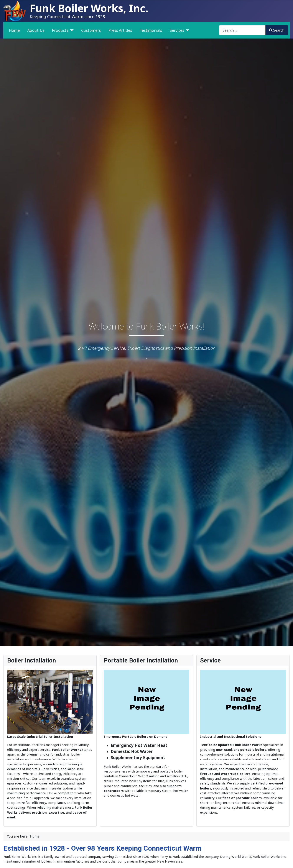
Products (60, 30)
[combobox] (242, 30)
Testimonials (151, 30)
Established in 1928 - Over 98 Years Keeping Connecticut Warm (103, 848)
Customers (91, 30)
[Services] (187, 30)
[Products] (71, 30)
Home (14, 30)
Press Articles (120, 30)
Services (177, 30)
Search (277, 30)
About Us (36, 30)
